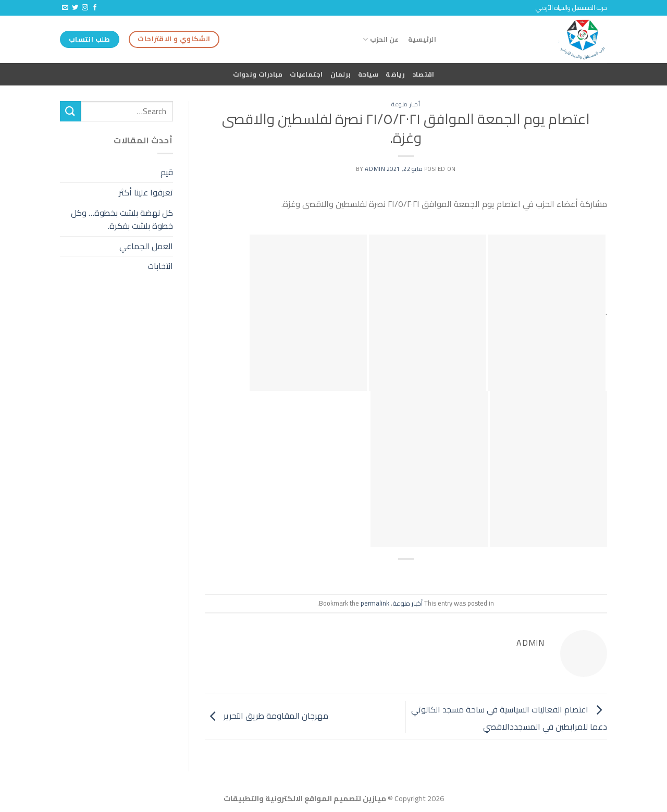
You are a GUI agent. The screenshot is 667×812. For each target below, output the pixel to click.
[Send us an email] (65, 8)
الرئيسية (422, 39)
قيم (167, 172)
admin (375, 169)
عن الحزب (381, 39)
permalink (375, 603)
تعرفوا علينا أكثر (146, 192)
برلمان (341, 74)
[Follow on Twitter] (75, 8)
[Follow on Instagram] (85, 8)
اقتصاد (424, 74)
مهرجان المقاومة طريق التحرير (267, 716)
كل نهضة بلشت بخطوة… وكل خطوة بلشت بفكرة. (122, 219)
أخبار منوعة (406, 104)
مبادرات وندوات (258, 74)
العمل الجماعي (146, 246)
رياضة (395, 74)
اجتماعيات (306, 74)
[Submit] (70, 111)
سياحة (368, 74)
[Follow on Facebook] (95, 8)
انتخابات (160, 266)
